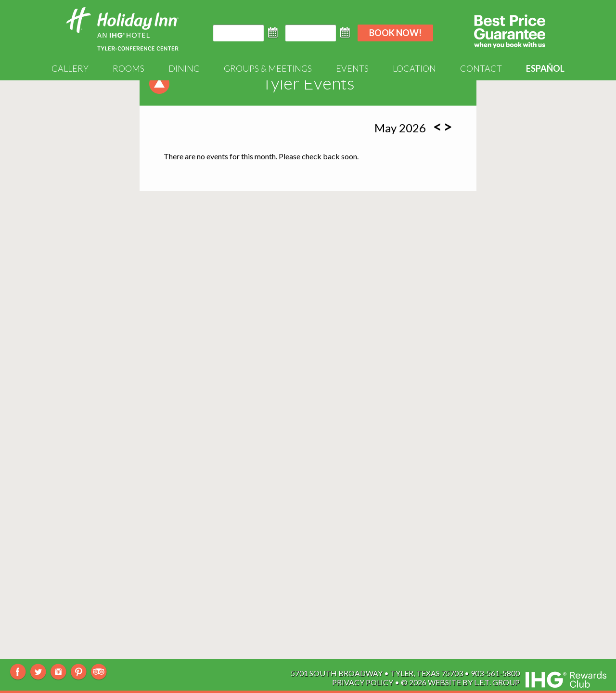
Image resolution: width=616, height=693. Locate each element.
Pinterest (79, 672)
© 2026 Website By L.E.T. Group (460, 682)
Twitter (38, 672)
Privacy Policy (363, 682)
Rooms (128, 68)
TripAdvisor (99, 672)
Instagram (58, 672)
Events (352, 68)
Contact (481, 68)
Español (545, 68)
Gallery (70, 68)
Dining (184, 68)
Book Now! (395, 33)
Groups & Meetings (268, 68)
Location (414, 68)
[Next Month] (448, 127)
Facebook (18, 672)
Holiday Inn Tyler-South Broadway (122, 29)
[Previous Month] (437, 127)
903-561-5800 (495, 673)
